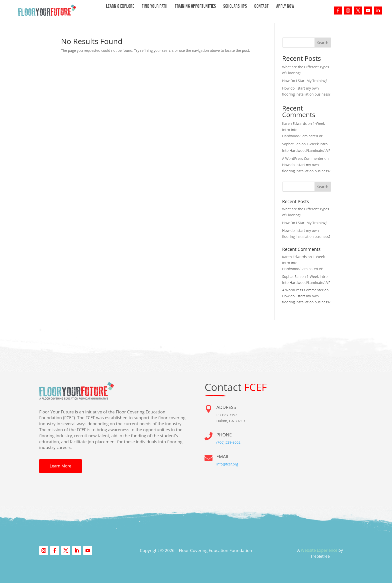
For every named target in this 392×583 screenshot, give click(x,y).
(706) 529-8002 (228, 442)
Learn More (60, 466)
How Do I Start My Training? (305, 81)
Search (323, 43)
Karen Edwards (294, 123)
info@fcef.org (227, 464)
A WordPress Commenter (303, 158)
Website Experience (319, 550)
